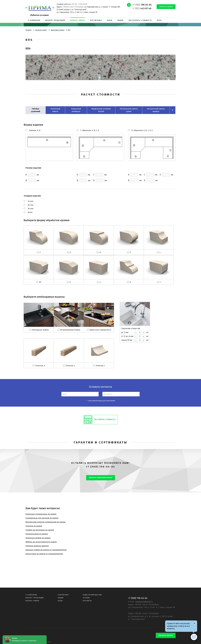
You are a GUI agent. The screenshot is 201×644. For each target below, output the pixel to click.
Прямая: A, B (35, 130)
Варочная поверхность (100, 330)
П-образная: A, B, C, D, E (142, 130)
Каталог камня (41, 30)
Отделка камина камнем (37, 546)
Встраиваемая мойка (70, 330)
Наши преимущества (92, 595)
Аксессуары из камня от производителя (44, 554)
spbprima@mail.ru (144, 602)
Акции (61, 598)
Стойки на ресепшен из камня (40, 530)
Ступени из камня (34, 526)
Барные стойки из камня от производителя (46, 550)
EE (40, 282)
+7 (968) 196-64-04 (100, 467)
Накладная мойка (40, 330)
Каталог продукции (35, 598)
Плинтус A (40, 366)
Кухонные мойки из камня (38, 538)
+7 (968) (142, 5)
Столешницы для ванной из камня (42, 518)
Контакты (87, 601)
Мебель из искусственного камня (41, 542)
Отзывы (86, 598)
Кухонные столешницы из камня (41, 514)
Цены (60, 601)
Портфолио (63, 595)
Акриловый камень (58, 30)
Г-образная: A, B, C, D (90, 130)
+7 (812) (142, 8)
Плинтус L (100, 366)
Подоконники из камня (37, 534)
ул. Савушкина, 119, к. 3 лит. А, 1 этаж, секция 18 (77, 12)
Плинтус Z (70, 366)
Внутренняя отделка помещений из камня (46, 522)
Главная (28, 30)
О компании (31, 595)
